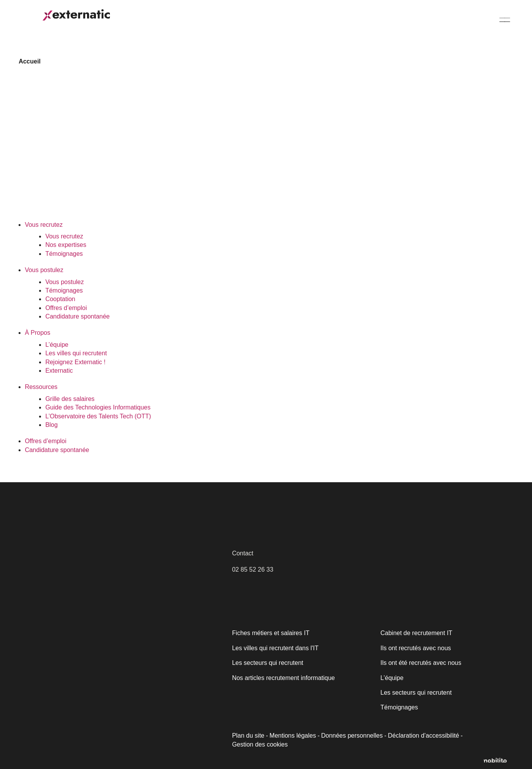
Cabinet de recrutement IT (415, 633)
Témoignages (64, 254)
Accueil (29, 61)
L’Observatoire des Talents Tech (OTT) (98, 416)
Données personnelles (350, 736)
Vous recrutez (107, 21)
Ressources (287, 24)
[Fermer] (180, 657)
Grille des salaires (69, 399)
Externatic (59, 371)
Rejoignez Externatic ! (74, 362)
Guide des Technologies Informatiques (98, 407)
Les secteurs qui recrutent (267, 663)
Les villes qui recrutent (76, 353)
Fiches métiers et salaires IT (270, 633)
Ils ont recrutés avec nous (415, 648)
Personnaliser (62, 737)
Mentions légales (292, 736)
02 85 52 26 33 (253, 569)
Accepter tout (139, 737)
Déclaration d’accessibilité (420, 736)
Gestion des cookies (259, 745)
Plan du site (248, 736)
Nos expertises (65, 245)
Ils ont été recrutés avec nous (420, 663)
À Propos (231, 21)
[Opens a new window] (499, 760)
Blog (51, 425)
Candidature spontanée (476, 24)
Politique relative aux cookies (61, 717)
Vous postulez (170, 21)
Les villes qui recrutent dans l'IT (275, 648)
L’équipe (57, 345)
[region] (101, 703)
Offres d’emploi (405, 24)
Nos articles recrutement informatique (284, 678)
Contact (243, 553)
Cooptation (60, 299)
